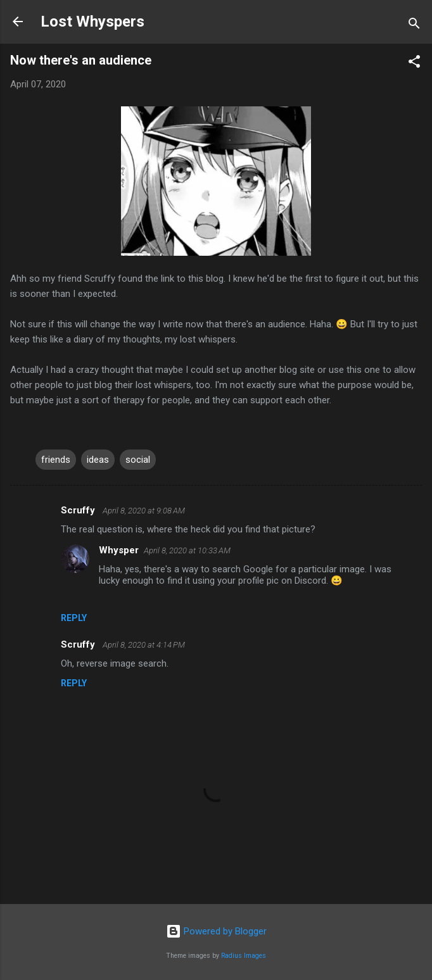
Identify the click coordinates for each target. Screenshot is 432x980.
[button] (414, 64)
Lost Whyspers (92, 22)
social (138, 460)
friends (56, 460)
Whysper (119, 550)
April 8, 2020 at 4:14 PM (144, 645)
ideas (98, 460)
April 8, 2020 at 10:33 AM (187, 550)
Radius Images (244, 956)
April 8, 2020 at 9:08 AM (144, 511)
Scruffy (79, 510)
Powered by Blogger (216, 931)
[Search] (414, 26)
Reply (74, 618)
